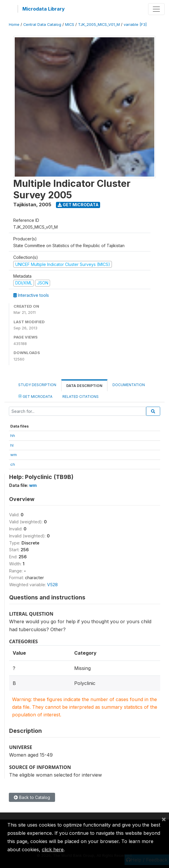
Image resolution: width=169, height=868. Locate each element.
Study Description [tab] (37, 385)
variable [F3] (135, 25)
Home (14, 25)
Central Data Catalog (42, 25)
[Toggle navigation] (156, 9)
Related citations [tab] (81, 397)
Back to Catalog (32, 797)
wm (14, 455)
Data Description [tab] (84, 386)
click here (53, 849)
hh (13, 435)
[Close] (164, 819)
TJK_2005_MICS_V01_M (99, 25)
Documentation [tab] (129, 385)
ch (13, 464)
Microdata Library (44, 9)
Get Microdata (78, 205)
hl (12, 445)
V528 (52, 585)
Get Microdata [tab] (35, 396)
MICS (70, 25)
